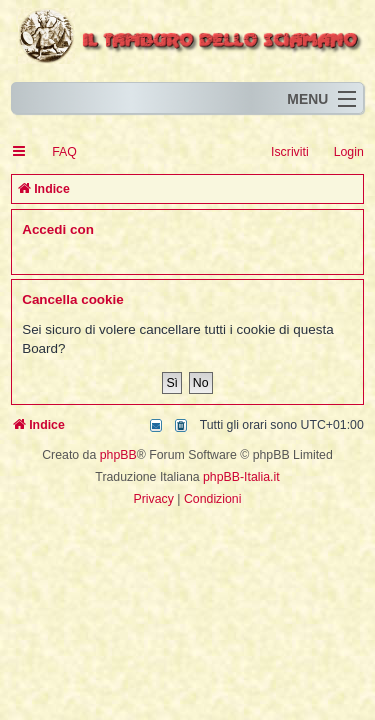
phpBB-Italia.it (241, 477)
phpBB (118, 455)
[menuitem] (55, 152)
